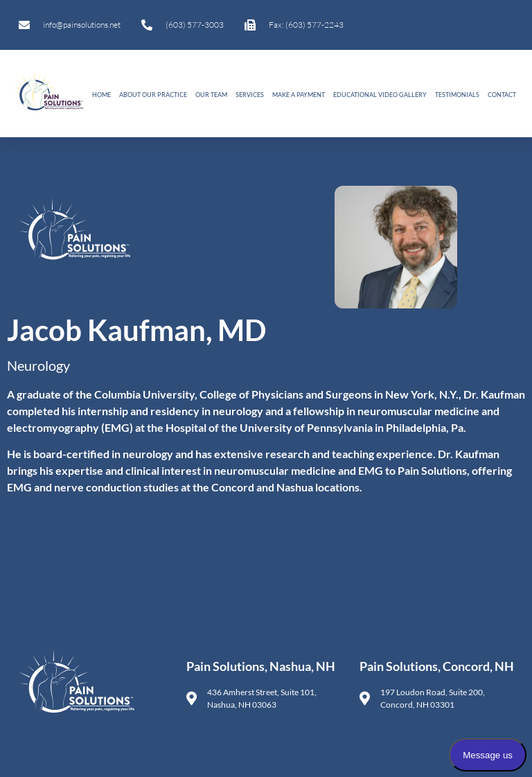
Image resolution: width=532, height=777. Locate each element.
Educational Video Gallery (380, 95)
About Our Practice (153, 95)
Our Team (211, 95)
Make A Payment (299, 95)
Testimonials (457, 95)
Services (250, 95)
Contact (502, 95)
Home (101, 95)
